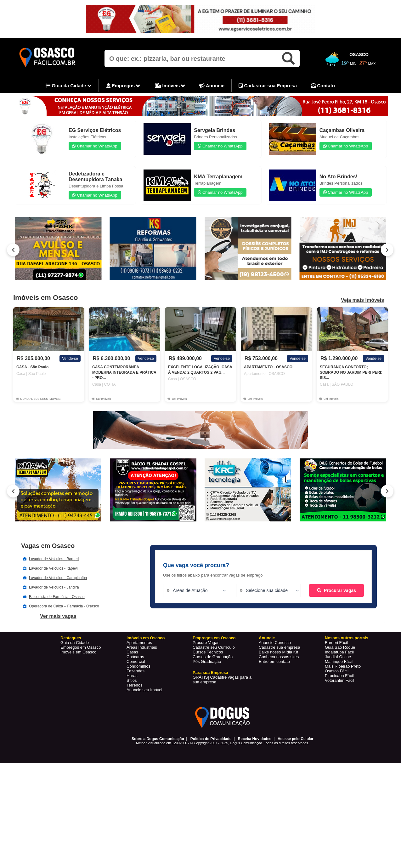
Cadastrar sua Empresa (268, 86)
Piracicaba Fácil (339, 676)
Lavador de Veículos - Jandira (54, 587)
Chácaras (135, 657)
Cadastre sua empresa (280, 647)
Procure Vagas (206, 643)
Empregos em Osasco (81, 647)
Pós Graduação (207, 661)
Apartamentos (139, 643)
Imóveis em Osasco (78, 652)
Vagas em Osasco (48, 546)
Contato (323, 86)
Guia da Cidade (69, 86)
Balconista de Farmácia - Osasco (57, 597)
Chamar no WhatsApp (95, 146)
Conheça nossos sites (279, 657)
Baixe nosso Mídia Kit (278, 652)
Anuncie (212, 86)
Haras (132, 676)
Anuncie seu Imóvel (144, 690)
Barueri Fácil (336, 643)
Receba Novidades (255, 739)
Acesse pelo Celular (296, 739)
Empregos (123, 86)
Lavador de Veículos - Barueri (54, 559)
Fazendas (136, 671)
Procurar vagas (336, 590)
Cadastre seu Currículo (214, 647)
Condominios (138, 666)
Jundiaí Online (338, 657)
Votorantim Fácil (339, 680)
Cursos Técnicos (208, 652)
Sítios (132, 680)
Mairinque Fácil (339, 661)
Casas (132, 652)
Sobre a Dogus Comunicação (158, 739)
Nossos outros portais (347, 638)
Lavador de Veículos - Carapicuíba (58, 578)
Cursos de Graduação (213, 657)
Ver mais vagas (58, 616)
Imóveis (170, 86)
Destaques (71, 638)
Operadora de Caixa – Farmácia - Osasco (64, 606)
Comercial (136, 661)
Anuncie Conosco (275, 643)
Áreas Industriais (142, 647)
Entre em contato (274, 661)
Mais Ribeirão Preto (343, 666)
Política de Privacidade (211, 739)
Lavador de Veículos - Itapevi (53, 568)
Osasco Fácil (337, 671)
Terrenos (135, 685)
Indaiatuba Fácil (339, 652)
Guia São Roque (340, 647)
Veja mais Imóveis (362, 300)
